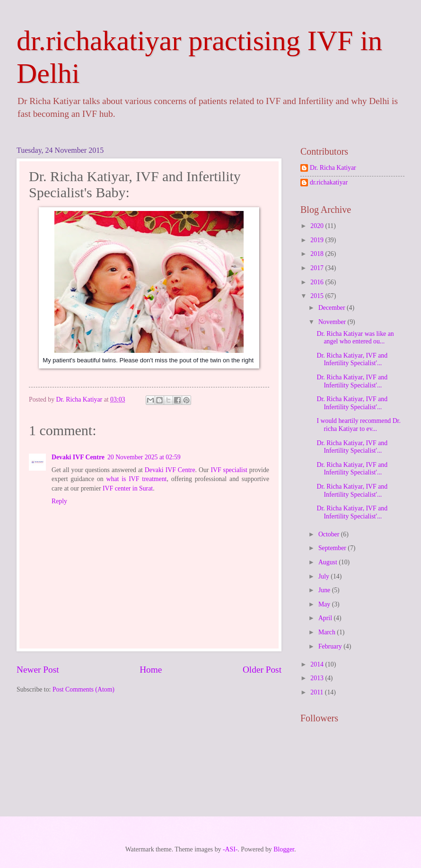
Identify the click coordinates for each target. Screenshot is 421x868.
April (326, 618)
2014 (318, 664)
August (329, 562)
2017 (318, 268)
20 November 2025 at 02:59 (144, 457)
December (333, 308)
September (333, 548)
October (330, 534)
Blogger (284, 849)
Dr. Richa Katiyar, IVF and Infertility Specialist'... (352, 359)
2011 (318, 692)
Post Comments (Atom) (83, 689)
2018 (318, 254)
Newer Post (38, 670)
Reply (59, 501)
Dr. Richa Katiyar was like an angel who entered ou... (355, 338)
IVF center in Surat (128, 488)
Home (151, 670)
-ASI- (230, 849)
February (331, 646)
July (325, 576)
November (333, 322)
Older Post (262, 670)
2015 (318, 296)
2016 (318, 282)
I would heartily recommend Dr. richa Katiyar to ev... (358, 425)
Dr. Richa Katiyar (333, 168)
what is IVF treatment (137, 479)
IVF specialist (229, 470)
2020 (318, 226)
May (325, 604)
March (328, 632)
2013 (318, 678)
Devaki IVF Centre (78, 457)
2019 (318, 240)
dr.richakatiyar (329, 182)
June (325, 590)
